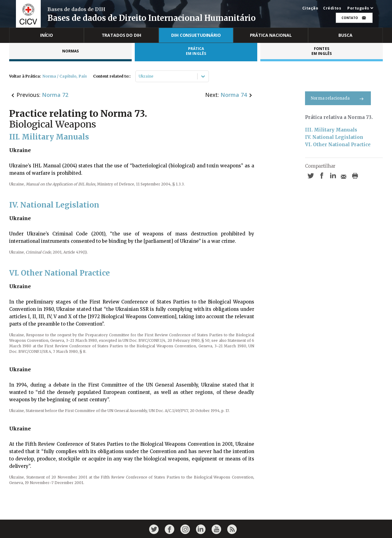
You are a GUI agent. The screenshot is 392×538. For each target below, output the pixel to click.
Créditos (332, 8)
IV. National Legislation (334, 137)
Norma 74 (234, 95)
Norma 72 (55, 95)
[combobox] (139, 76)
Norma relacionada (338, 98)
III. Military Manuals (331, 130)
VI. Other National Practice (338, 145)
